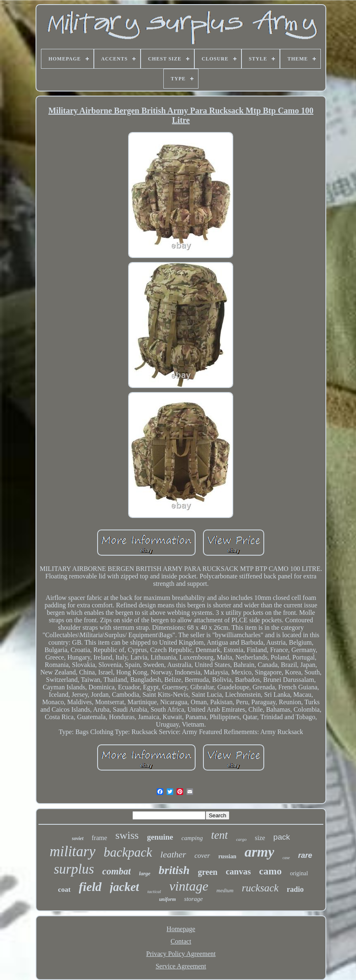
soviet (78, 838)
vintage (189, 886)
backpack (128, 852)
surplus (74, 869)
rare (305, 855)
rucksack (260, 888)
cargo (241, 839)
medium (225, 890)
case (286, 858)
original (299, 873)
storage (193, 899)
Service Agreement (181, 966)
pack (282, 837)
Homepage (181, 929)
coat (64, 890)
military (73, 851)
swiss (127, 835)
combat (116, 871)
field (90, 887)
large (145, 873)
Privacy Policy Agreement (181, 954)
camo (271, 871)
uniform (168, 899)
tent (219, 835)
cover (202, 856)
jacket (125, 887)
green (208, 872)
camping (192, 838)
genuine (160, 837)
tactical (154, 891)
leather (173, 854)
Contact (181, 941)
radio (295, 889)
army (259, 852)
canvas (238, 872)
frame (99, 838)
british (174, 870)
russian (227, 856)
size (260, 838)
